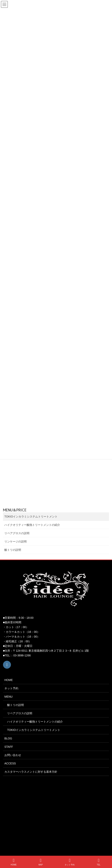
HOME (9, 680)
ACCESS (10, 763)
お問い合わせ (13, 755)
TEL (99, 862)
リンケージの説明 (16, 541)
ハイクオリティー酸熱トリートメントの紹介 (32, 525)
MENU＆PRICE (15, 510)
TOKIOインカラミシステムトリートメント (31, 517)
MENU (8, 697)
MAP (41, 862)
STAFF (9, 747)
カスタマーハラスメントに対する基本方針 (31, 772)
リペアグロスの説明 (17, 533)
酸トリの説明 (13, 550)
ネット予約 (11, 688)
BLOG (8, 738)
